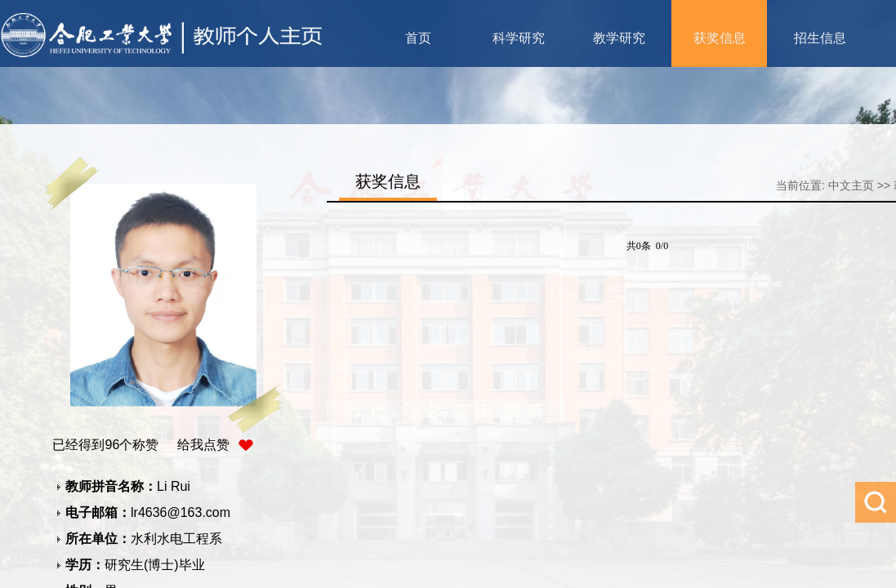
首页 (418, 38)
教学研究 (619, 38)
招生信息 (820, 38)
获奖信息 (720, 38)
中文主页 (851, 185)
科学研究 (519, 38)
